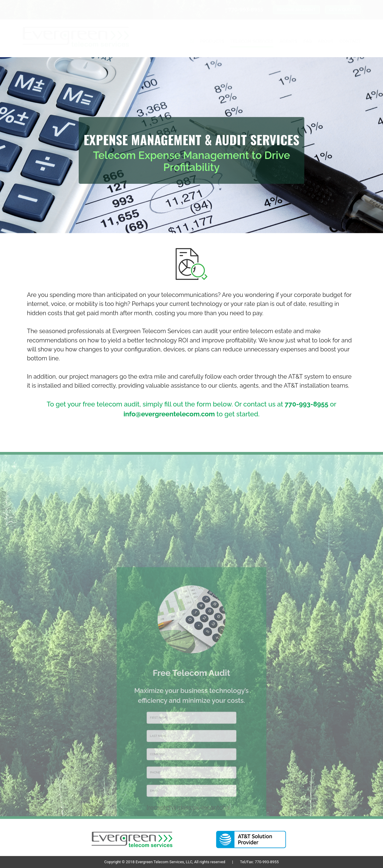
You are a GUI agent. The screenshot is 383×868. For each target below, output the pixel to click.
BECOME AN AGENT (296, 10)
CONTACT (350, 41)
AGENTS (288, 41)
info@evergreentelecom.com (169, 414)
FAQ (308, 41)
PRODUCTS (212, 41)
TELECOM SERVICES (252, 41)
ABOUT (326, 41)
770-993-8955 (307, 404)
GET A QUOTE (343, 10)
